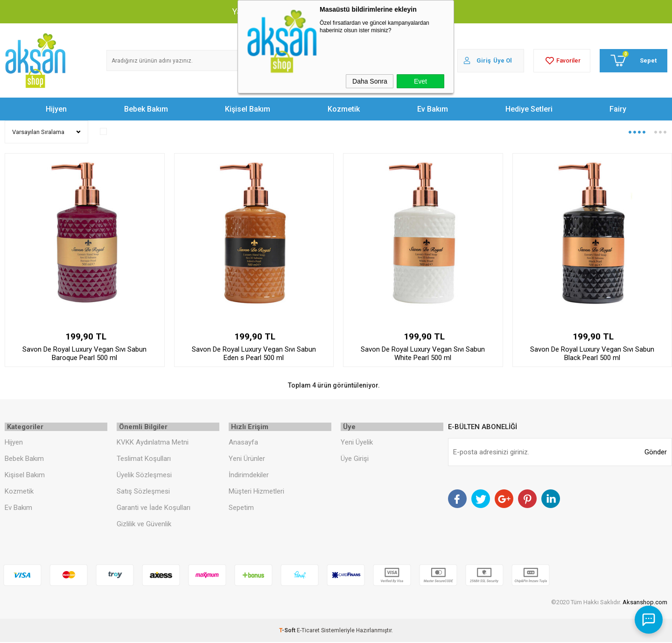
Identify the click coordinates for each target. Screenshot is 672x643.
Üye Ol (503, 60)
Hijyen (56, 109)
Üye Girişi (355, 459)
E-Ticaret (308, 631)
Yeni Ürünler (247, 459)
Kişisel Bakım (248, 109)
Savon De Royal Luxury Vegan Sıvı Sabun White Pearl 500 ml (423, 353)
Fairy (618, 109)
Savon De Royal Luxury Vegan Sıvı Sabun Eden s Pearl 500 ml (254, 353)
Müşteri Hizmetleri (256, 492)
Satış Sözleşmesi (143, 492)
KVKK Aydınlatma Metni (153, 444)
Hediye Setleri (529, 109)
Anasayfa (243, 444)
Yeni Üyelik (357, 444)
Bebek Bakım (146, 109)
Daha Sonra (370, 81)
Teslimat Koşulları (144, 459)
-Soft (288, 631)
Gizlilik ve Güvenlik (144, 525)
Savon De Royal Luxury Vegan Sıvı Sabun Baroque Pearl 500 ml (84, 353)
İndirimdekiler (249, 476)
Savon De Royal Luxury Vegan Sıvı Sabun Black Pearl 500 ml (592, 353)
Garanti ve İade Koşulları (154, 509)
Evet (420, 81)
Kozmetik (344, 109)
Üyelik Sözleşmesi (144, 476)
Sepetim (241, 509)
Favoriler (562, 61)
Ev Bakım (433, 109)
